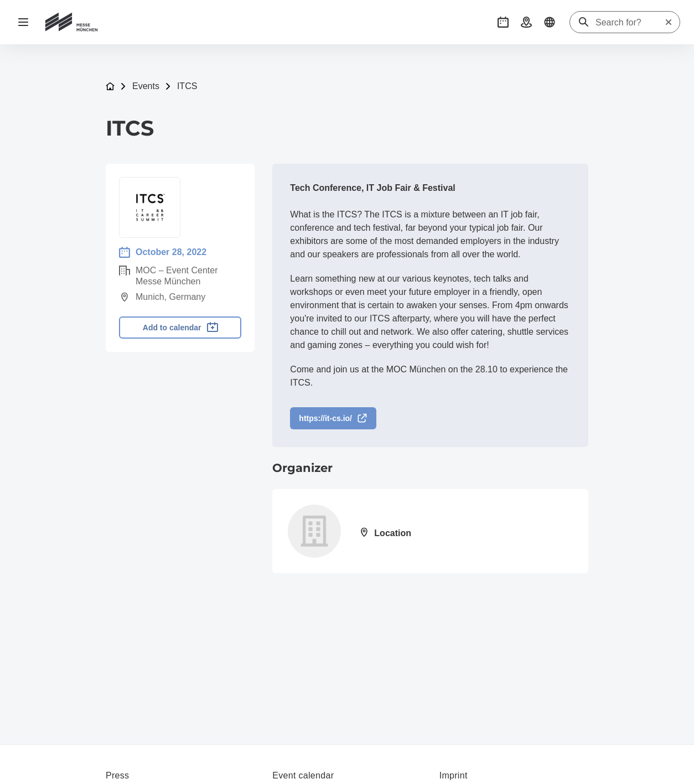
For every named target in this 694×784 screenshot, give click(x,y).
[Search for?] (630, 23)
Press (117, 775)
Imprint (454, 775)
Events (146, 86)
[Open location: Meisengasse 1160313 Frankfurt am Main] (383, 534)
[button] (503, 22)
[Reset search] (669, 22)
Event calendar (303, 775)
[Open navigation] (23, 22)
